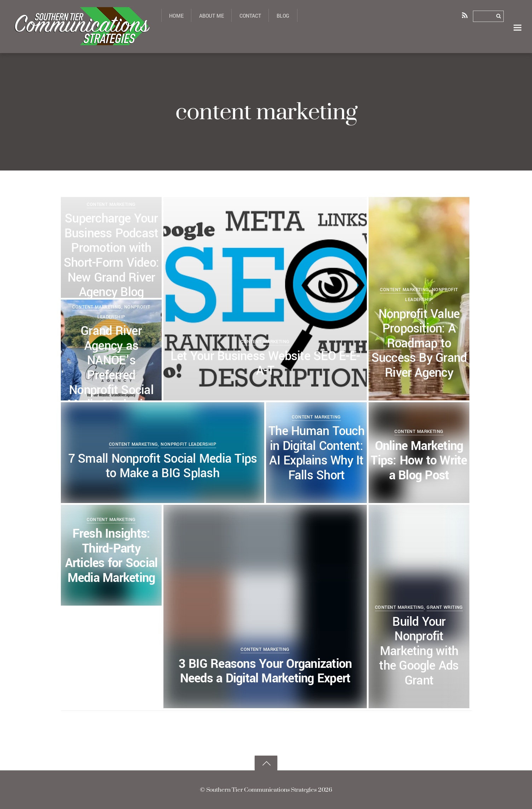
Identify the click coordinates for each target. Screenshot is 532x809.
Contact (250, 16)
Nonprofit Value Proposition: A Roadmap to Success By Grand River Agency (419, 344)
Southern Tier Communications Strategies (261, 789)
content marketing (265, 342)
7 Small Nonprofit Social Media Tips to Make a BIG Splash (163, 466)
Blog (283, 16)
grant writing (445, 607)
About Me (212, 16)
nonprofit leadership (188, 444)
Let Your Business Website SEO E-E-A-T (265, 364)
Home (176, 16)
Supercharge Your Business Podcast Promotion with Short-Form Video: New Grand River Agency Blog (111, 256)
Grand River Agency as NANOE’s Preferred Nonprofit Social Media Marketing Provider (111, 375)
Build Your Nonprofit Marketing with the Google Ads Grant (419, 651)
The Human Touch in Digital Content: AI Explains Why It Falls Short (316, 453)
